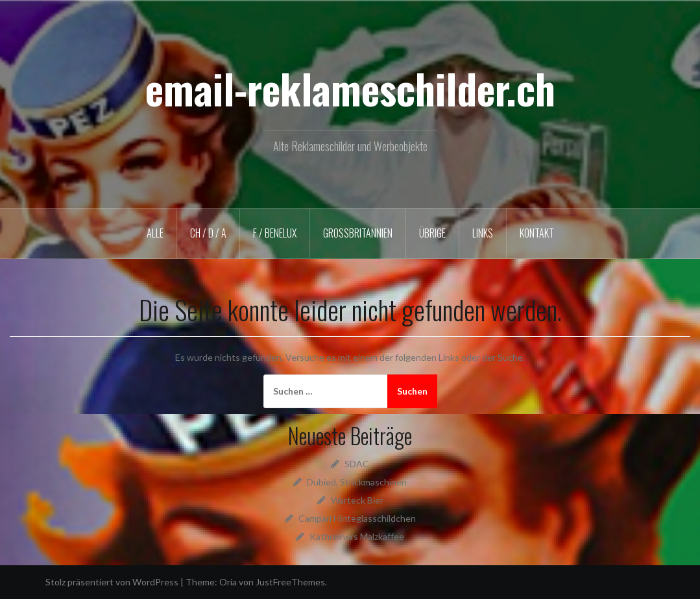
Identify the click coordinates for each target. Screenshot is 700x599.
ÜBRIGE (432, 233)
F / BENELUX (275, 233)
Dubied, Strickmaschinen (357, 482)
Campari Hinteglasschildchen (357, 518)
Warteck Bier (357, 500)
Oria (228, 582)
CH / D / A (208, 233)
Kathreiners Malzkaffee (357, 536)
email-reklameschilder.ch (350, 88)
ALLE (155, 233)
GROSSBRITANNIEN (358, 233)
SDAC (357, 464)
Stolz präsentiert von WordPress (112, 582)
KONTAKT (537, 233)
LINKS (483, 233)
